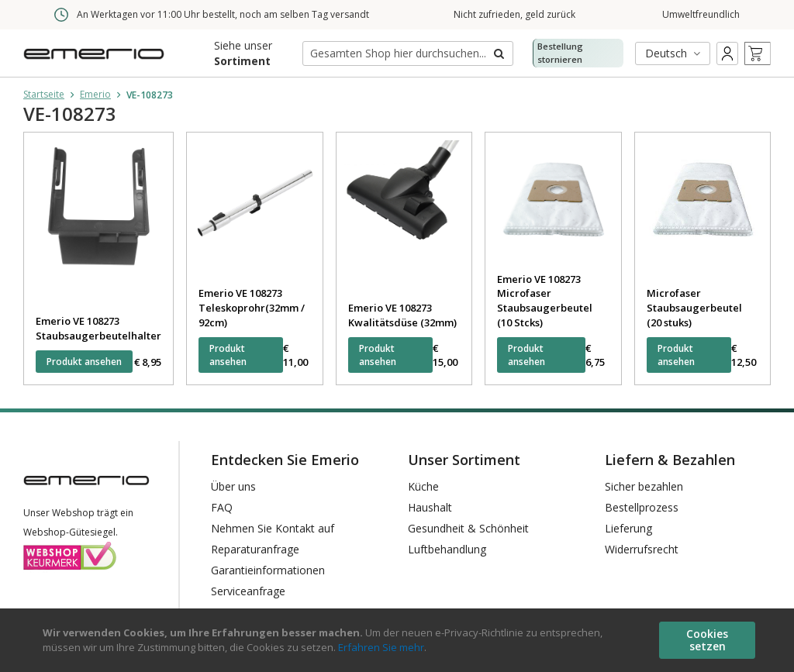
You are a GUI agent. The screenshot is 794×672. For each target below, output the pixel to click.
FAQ (222, 507)
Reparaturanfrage (255, 549)
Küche (423, 486)
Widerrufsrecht (642, 549)
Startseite (44, 94)
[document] (399, 640)
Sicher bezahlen (644, 486)
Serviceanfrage (248, 591)
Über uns (233, 486)
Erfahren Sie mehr (381, 647)
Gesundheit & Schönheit (468, 528)
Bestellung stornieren (571, 53)
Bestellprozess (642, 507)
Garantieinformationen (268, 570)
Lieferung (628, 528)
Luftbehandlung (447, 549)
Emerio (95, 94)
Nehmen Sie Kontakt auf (273, 528)
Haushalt (430, 507)
